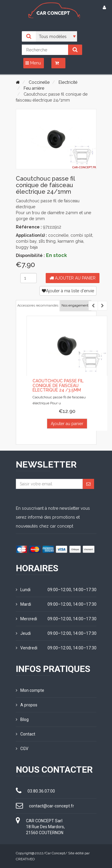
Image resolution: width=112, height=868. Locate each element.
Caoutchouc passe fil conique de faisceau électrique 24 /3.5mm (58, 385)
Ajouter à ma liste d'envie (68, 291)
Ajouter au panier (73, 278)
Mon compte (30, 690)
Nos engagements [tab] (76, 306)
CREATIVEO (25, 859)
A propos (27, 705)
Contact (26, 734)
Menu (33, 63)
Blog (22, 719)
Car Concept (55, 853)
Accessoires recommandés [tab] (38, 306)
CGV (22, 749)
